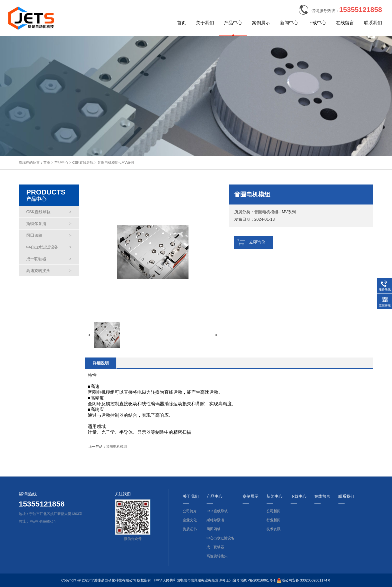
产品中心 (233, 23)
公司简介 (190, 511)
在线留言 (345, 23)
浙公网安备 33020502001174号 (306, 580)
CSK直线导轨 (83, 162)
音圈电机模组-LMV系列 (116, 162)
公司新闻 (273, 511)
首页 (181, 23)
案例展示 (261, 23)
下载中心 (317, 23)
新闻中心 (289, 23)
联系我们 (373, 23)
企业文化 (190, 520)
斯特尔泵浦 (49, 224)
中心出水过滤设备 (49, 247)
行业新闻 (273, 520)
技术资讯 (273, 529)
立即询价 (257, 242)
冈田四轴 (49, 235)
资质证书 (190, 529)
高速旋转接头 (49, 271)
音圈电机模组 (116, 446)
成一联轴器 (49, 259)
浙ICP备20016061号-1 (258, 580)
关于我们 (205, 23)
